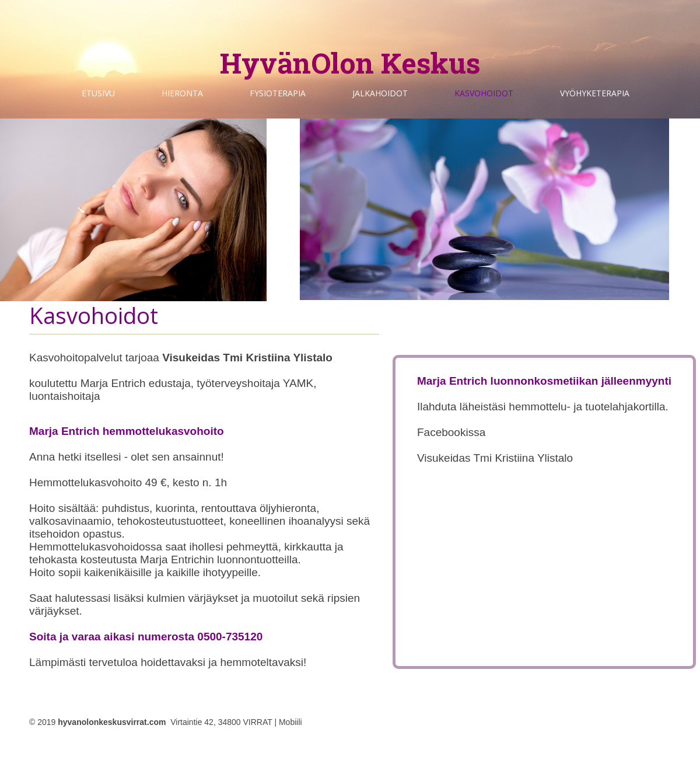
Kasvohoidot (484, 93)
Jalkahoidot (380, 93)
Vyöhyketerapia (595, 93)
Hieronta (182, 93)
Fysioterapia (278, 93)
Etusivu (98, 93)
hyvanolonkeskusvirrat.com (112, 722)
